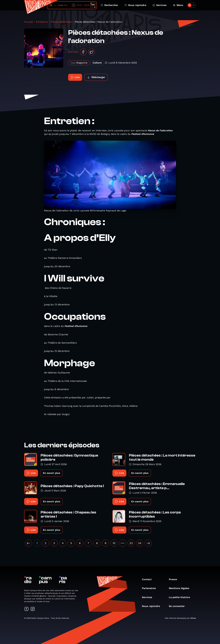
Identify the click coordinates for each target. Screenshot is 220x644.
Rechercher (109, 5)
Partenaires (150, 588)
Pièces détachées (61, 22)
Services (160, 5)
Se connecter (178, 606)
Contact (148, 579)
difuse (193, 618)
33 (131, 543)
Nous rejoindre (135, 5)
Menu (178, 5)
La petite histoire (181, 597)
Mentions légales (181, 588)
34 (140, 543)
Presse (174, 579)
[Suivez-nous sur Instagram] (33, 609)
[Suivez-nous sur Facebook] (27, 609)
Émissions (42, 22)
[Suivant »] (148, 543)
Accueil (28, 22)
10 (114, 543)
